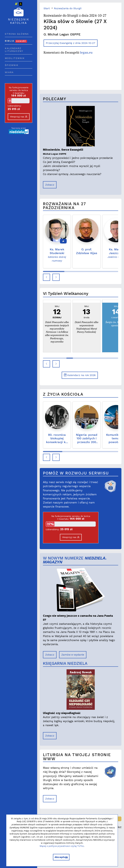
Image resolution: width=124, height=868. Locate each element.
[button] (46, 277)
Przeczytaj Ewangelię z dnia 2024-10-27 (71, 43)
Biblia (16, 41)
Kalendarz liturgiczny (14, 50)
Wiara (9, 72)
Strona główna (17, 34)
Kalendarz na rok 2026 (80, 375)
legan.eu (86, 52)
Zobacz (50, 185)
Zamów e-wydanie (73, 655)
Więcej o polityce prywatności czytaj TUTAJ (62, 846)
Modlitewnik (15, 58)
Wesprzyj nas (19, 117)
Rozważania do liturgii (68, 8)
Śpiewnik (12, 65)
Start (47, 8)
